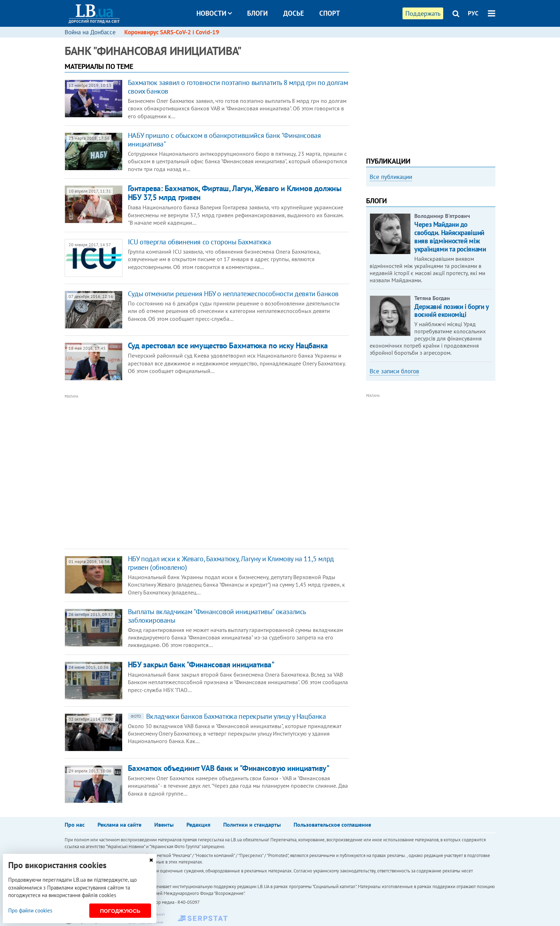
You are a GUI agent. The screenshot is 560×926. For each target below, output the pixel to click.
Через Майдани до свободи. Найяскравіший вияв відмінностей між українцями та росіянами (450, 237)
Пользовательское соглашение (332, 825)
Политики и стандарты (252, 825)
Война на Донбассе (90, 32)
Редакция (198, 825)
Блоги (257, 13)
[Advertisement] (168, 472)
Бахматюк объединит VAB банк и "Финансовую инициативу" (229, 768)
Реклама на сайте (119, 825)
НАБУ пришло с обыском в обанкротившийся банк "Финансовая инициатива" (224, 140)
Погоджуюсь (120, 911)
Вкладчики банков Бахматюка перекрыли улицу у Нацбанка (227, 716)
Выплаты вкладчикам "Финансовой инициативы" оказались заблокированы (217, 616)
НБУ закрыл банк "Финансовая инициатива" (201, 664)
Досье (294, 13)
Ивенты (164, 825)
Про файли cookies (30, 910)
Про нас (75, 825)
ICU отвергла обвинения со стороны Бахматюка (199, 242)
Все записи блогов (394, 371)
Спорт (330, 13)
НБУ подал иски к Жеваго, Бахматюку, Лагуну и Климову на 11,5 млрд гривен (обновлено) (231, 563)
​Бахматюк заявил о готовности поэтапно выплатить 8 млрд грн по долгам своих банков (238, 87)
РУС (473, 13)
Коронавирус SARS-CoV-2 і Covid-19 (172, 32)
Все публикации (391, 177)
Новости (214, 13)
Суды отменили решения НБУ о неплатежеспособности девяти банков (233, 294)
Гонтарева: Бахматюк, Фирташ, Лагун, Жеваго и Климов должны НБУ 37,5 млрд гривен (234, 193)
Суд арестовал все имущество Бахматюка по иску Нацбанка (228, 345)
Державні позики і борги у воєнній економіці (451, 311)
